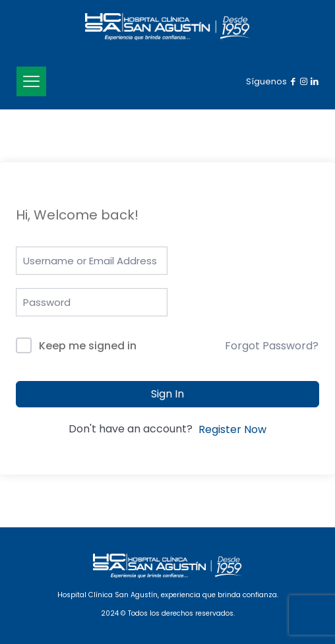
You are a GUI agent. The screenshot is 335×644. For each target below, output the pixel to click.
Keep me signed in (88, 346)
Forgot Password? (272, 346)
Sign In (167, 394)
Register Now (232, 429)
